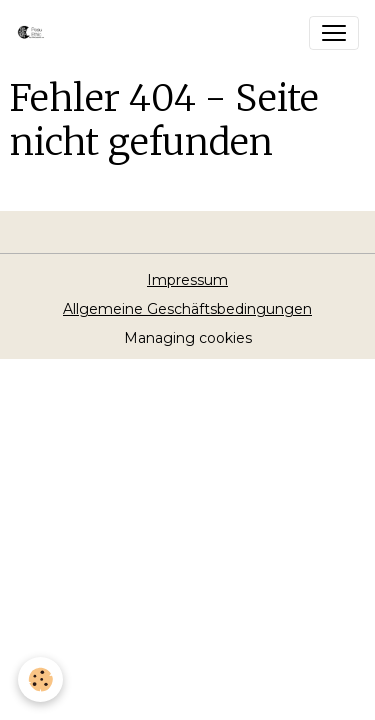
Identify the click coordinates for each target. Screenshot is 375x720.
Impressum (187, 280)
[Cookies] (40, 679)
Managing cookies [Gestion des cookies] (188, 338)
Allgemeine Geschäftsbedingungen (187, 309)
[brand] (37, 33)
